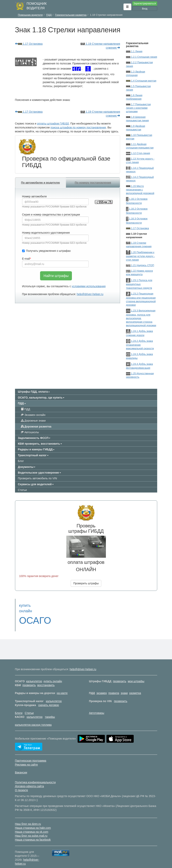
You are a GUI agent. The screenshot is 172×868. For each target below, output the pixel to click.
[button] (127, 7)
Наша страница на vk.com (32, 826)
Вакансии (21, 767)
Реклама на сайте (26, 759)
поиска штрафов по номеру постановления (78, 127)
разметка (135, 688)
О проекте (22, 785)
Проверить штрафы (86, 583)
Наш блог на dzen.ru (28, 818)
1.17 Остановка (29, 44)
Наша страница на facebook (33, 834)
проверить (120, 676)
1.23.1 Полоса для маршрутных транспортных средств (139, 284)
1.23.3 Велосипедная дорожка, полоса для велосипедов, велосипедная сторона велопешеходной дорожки (141, 318)
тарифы (50, 711)
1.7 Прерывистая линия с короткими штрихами (138, 108)
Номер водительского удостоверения (46, 233)
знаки (124, 688)
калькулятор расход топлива (33, 719)
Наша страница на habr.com (33, 822)
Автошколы (30, 432)
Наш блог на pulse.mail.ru (31, 830)
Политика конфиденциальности (35, 777)
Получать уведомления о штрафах (47, 251)
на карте (62, 688)
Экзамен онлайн (33, 415)
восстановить (46, 680)
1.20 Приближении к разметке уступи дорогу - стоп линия (140, 256)
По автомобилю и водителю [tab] (40, 183)
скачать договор (49, 700)
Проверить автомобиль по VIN (38, 478)
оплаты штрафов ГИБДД (53, 124)
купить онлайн (53, 676)
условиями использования (89, 286)
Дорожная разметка (36, 427)
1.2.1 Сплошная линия (141, 57)
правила (114, 688)
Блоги (19, 707)
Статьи (22, 490)
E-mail (26, 259)
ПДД (26, 409)
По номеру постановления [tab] (93, 183)
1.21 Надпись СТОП (140, 265)
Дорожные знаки (33, 421)
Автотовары (97, 707)
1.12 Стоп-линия (138, 153)
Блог (21, 461)
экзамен (102, 688)
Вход (145, 9)
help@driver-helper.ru (90, 294)
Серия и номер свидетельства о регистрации (51, 215)
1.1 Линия (134, 51)
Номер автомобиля (34, 196)
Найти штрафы (56, 276)
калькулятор (34, 676)
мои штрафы (136, 676)
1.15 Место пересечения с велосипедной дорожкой (140, 190)
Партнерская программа (31, 755)
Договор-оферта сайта (30, 781)
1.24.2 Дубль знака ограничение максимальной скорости (140, 345)
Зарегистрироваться (145, 4)
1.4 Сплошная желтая (141, 81)
